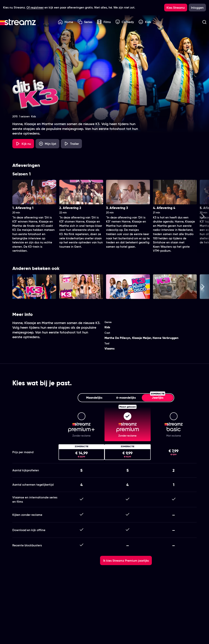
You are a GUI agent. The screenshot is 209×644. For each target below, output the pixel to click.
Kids (145, 22)
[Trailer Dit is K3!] (71, 144)
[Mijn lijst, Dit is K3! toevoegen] (47, 144)
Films (104, 22)
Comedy (125, 22)
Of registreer (35, 7)
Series (85, 22)
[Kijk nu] (23, 144)
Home (65, 22)
